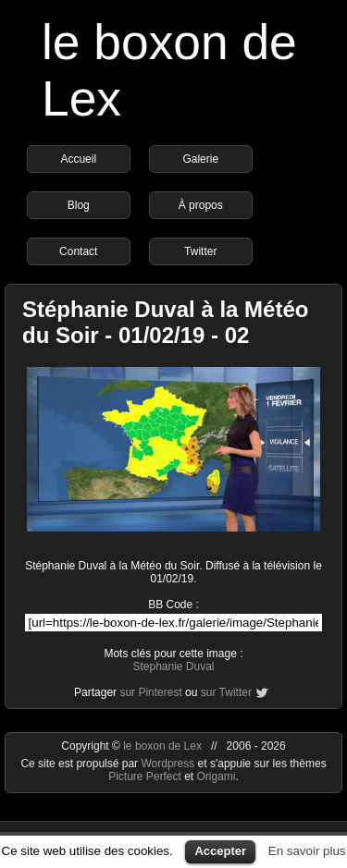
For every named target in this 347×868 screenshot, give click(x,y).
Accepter (220, 851)
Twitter (200, 251)
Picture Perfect (145, 776)
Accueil (78, 159)
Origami (217, 776)
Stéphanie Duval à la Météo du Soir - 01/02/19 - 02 (165, 322)
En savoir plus (307, 851)
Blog (79, 205)
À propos (201, 205)
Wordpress (169, 764)
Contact (78, 251)
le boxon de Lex (162, 746)
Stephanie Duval (173, 666)
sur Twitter (226, 692)
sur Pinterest (150, 692)
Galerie (200, 159)
